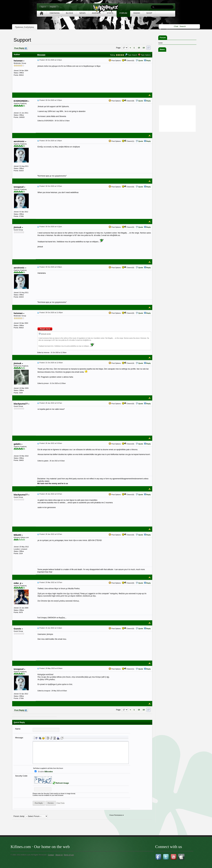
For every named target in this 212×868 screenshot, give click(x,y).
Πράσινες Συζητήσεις (25, 27)
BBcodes (49, 772)
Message (41, 55)
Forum (163, 38)
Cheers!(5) (128, 227)
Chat (176, 26)
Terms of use (69, 855)
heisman (19, 61)
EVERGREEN (21, 101)
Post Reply (20, 48)
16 (144, 48)
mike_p (18, 583)
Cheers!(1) (128, 141)
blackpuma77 (21, 404)
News (162, 49)
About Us (59, 855)
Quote (141, 61)
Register (53, 7)
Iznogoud (19, 187)
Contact (51, 855)
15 (139, 48)
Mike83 (18, 535)
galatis (18, 444)
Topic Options (144, 55)
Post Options (115, 61)
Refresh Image (62, 783)
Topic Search (131, 55)
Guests (18, 629)
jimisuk (18, 227)
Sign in (43, 7)
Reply (149, 61)
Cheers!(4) (128, 363)
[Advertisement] (180, 151)
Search (183, 26)
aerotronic (20, 141)
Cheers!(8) (128, 101)
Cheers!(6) (128, 187)
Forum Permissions (117, 815)
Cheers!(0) (128, 61)
